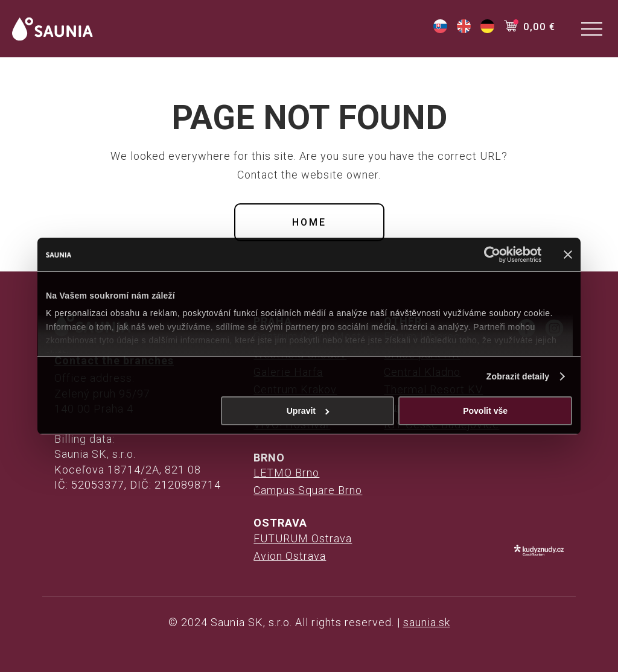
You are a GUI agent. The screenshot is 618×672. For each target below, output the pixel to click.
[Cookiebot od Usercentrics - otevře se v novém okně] (489, 255)
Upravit (308, 411)
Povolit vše (485, 411)
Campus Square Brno (308, 490)
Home (309, 222)
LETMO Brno (286, 473)
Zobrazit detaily (518, 376)
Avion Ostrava (290, 556)
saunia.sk (427, 622)
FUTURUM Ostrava (303, 538)
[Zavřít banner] (568, 255)
